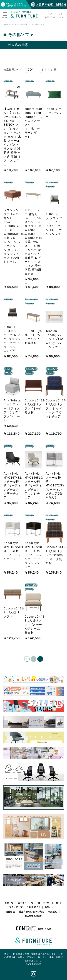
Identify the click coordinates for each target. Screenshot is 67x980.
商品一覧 (9, 903)
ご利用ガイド (34, 907)
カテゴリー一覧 (26, 903)
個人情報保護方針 (33, 916)
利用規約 (53, 912)
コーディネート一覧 (48, 903)
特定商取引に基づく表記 (31, 912)
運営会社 (10, 912)
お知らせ (49, 907)
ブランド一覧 (16, 907)
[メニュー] (5, 16)
